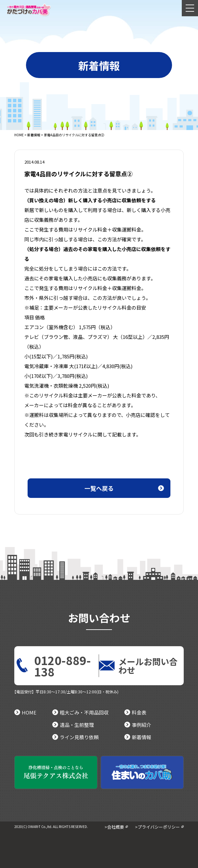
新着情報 (34, 135)
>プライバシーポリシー (157, 827)
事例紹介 (138, 725)
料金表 (135, 712)
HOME (19, 135)
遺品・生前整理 (73, 725)
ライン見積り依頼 (75, 737)
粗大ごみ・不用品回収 (80, 712)
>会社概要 (114, 827)
